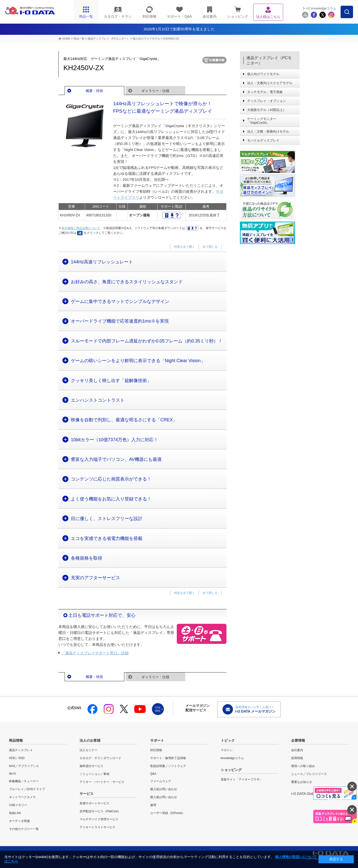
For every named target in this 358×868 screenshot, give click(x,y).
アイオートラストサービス (97, 827)
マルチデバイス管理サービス (99, 819)
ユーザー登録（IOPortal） (168, 813)
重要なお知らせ (302, 782)
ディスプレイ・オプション (267, 101)
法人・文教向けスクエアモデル (270, 83)
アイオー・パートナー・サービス (102, 782)
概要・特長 (94, 91)
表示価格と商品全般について (81, 228)
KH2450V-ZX (171, 39)
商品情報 (16, 740)
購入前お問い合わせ (164, 789)
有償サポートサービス (94, 803)
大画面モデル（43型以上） (267, 110)
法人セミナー (89, 750)
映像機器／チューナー (24, 781)
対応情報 (156, 750)
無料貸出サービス (91, 766)
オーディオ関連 (19, 821)
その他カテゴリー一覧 (24, 829)
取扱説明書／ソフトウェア (168, 766)
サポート (157, 740)
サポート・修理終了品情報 (168, 758)
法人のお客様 (90, 740)
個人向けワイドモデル (146, 39)
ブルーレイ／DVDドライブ (27, 789)
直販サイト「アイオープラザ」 (242, 779)
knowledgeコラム (232, 758)
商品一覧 (79, 39)
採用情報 (297, 758)
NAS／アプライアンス (24, 766)
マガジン (227, 750)
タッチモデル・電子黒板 (265, 92)
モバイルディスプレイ (263, 140)
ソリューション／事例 (94, 774)
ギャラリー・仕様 (155, 91)
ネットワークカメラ (22, 797)
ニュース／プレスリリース (309, 774)
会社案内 (297, 750)
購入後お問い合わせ (164, 797)
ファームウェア (161, 781)
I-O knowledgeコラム (321, 8)
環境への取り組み (303, 766)
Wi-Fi (12, 774)
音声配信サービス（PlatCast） (100, 811)
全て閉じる (210, 247)
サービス (87, 794)
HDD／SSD (17, 758)
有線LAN (15, 813)
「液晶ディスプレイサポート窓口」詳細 (95, 653)
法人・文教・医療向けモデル (268, 131)
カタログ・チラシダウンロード (100, 758)
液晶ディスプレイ (21, 750)
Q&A (153, 774)
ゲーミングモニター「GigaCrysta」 (262, 121)
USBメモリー (18, 805)
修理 (153, 805)
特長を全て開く (184, 247)
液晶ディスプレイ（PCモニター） (109, 39)
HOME (66, 39)
